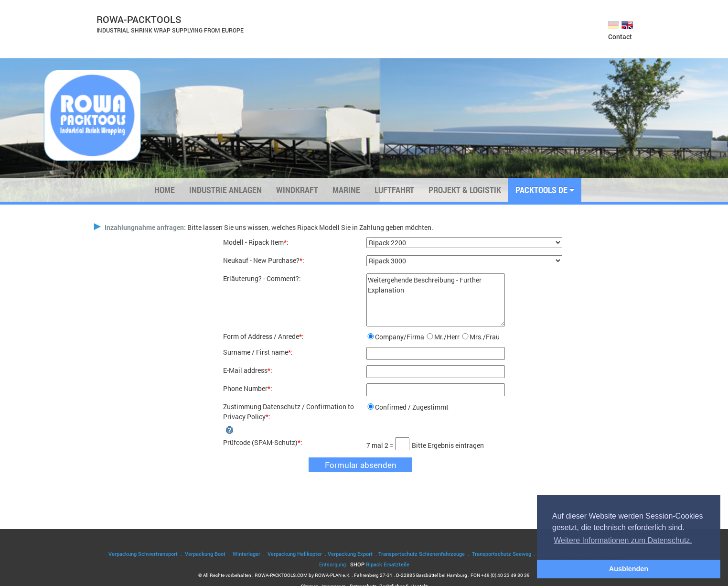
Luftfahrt (394, 190)
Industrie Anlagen (225, 190)
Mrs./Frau (485, 337)
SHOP (380, 564)
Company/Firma (400, 337)
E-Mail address (245, 370)
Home (165, 190)
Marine (346, 190)
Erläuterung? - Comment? (261, 278)
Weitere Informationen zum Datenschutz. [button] (623, 540)
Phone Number (245, 388)
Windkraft (297, 190)
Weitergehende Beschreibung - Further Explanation (436, 300)
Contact (620, 37)
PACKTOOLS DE (545, 190)
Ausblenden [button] (629, 569)
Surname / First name (256, 352)
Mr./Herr (447, 337)
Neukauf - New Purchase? (261, 260)
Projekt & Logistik (465, 190)
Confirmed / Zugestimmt (412, 407)
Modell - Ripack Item (253, 242)
